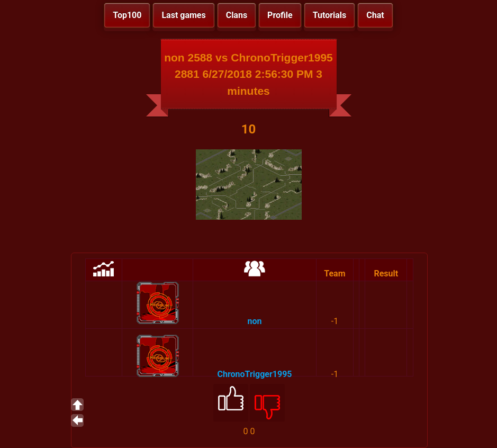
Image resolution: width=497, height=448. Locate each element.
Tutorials (330, 15)
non (255, 321)
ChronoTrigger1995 (255, 374)
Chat (375, 15)
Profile (280, 15)
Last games (183, 15)
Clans (237, 15)
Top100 (127, 15)
